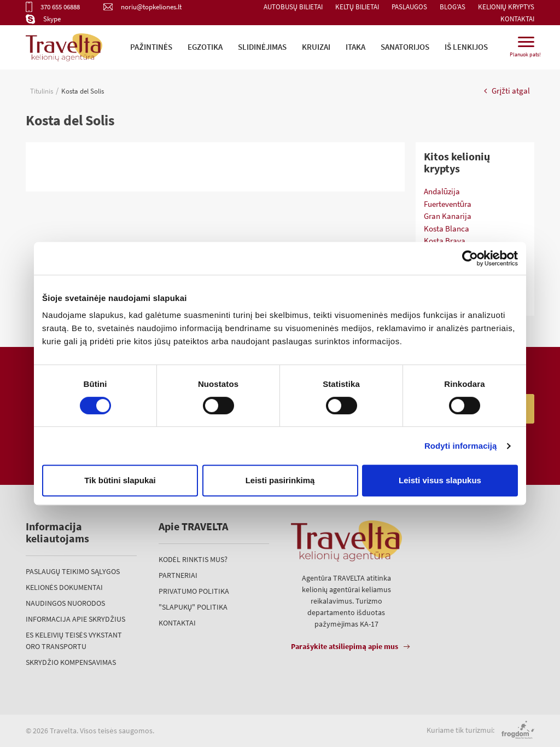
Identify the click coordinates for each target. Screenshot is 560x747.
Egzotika (205, 47)
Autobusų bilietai (293, 7)
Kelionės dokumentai (64, 587)
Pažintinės (151, 47)
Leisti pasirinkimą (280, 480)
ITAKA (355, 47)
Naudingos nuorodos (65, 603)
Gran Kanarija (448, 216)
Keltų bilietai (357, 7)
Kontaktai (517, 19)
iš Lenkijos (466, 47)
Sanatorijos (405, 47)
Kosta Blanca (447, 228)
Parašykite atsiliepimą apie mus (345, 646)
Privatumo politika (194, 591)
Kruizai (316, 47)
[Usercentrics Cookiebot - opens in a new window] (470, 258)
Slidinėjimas (262, 47)
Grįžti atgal (507, 91)
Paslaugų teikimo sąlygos (73, 571)
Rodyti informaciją (461, 446)
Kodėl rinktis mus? (193, 559)
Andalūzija (442, 191)
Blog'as (453, 7)
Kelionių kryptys (506, 7)
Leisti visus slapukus (440, 480)
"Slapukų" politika (193, 607)
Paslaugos (409, 7)
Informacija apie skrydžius (75, 619)
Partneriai (178, 575)
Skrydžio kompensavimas (71, 662)
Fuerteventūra (448, 204)
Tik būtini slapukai (120, 480)
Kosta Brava (445, 241)
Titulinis (42, 91)
